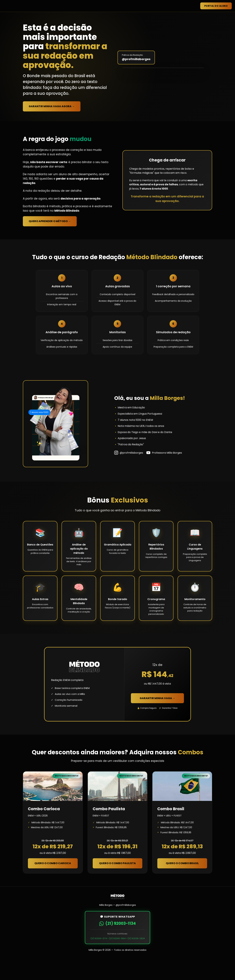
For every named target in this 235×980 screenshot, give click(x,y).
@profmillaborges (129, 474)
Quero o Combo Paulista (117, 885)
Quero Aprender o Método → (50, 243)
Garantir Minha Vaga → (157, 720)
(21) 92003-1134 (117, 945)
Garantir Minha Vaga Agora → (52, 117)
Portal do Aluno (216, 6)
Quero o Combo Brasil (182, 885)
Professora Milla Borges (164, 474)
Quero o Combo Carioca (53, 885)
